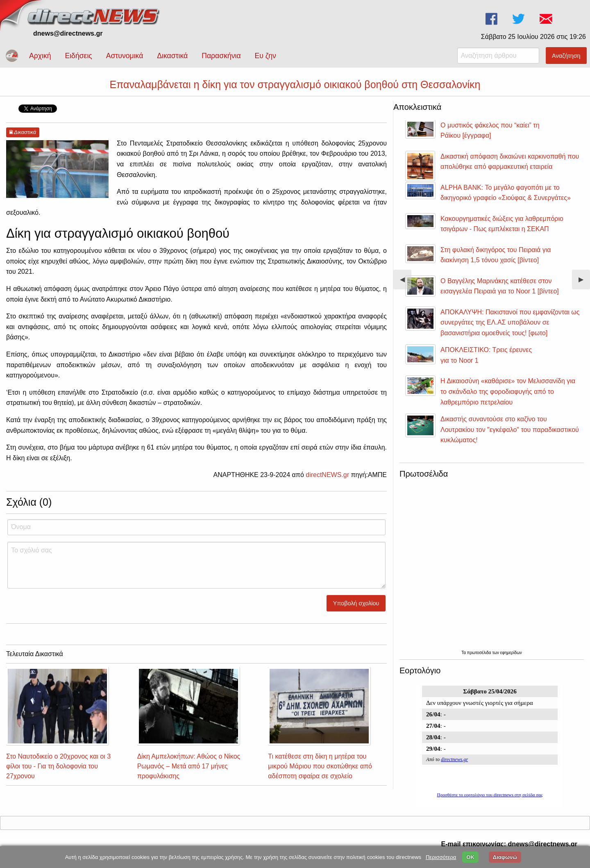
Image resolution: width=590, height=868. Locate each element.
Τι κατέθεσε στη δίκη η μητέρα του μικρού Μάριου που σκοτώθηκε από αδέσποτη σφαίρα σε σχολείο (320, 766)
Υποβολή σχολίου (356, 603)
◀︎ (406, 283)
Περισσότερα (441, 857)
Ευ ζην (265, 56)
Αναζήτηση (566, 56)
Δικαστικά (172, 56)
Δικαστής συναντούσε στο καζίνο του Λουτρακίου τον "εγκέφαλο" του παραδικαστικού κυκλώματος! (510, 429)
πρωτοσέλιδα (480, 653)
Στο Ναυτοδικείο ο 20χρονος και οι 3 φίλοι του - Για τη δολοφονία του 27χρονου (58, 766)
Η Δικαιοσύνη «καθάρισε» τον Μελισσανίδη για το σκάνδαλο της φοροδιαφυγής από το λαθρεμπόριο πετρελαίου (508, 391)
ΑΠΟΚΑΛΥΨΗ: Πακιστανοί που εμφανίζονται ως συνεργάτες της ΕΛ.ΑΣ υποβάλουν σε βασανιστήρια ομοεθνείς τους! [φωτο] (510, 323)
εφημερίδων (511, 653)
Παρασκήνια (221, 56)
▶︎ (584, 283)
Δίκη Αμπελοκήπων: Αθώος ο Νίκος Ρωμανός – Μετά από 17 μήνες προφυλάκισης (189, 766)
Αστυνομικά (125, 56)
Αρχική (40, 56)
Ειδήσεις (78, 56)
